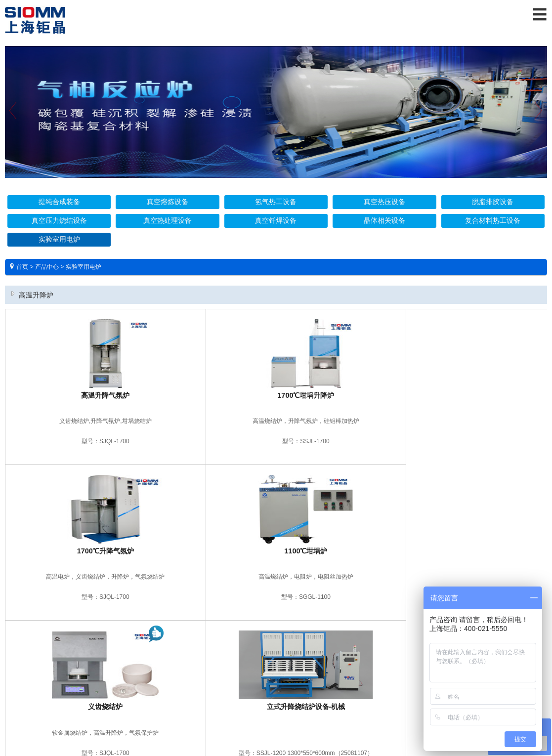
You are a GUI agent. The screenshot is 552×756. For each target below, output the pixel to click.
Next (539, 119)
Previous (13, 119)
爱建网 (291, 728)
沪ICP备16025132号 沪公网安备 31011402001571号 (276, 716)
